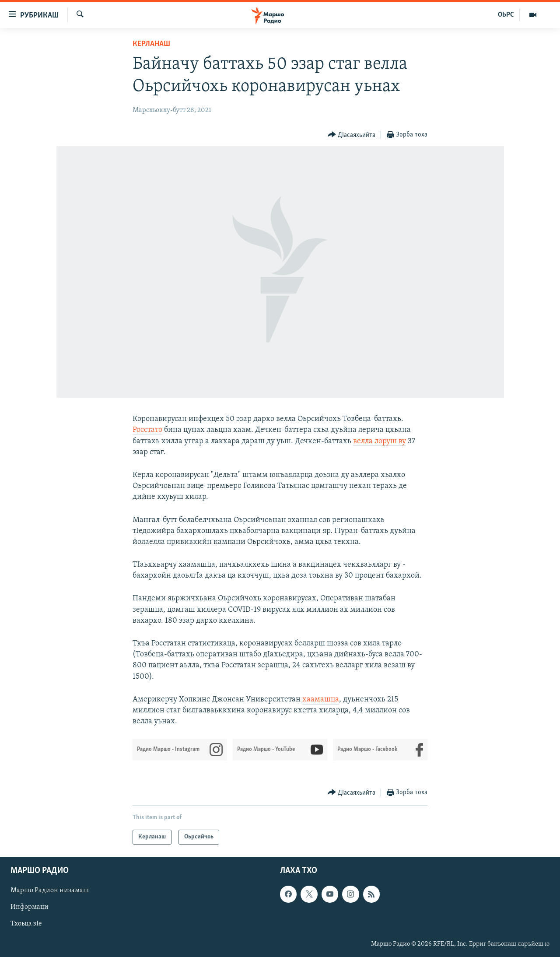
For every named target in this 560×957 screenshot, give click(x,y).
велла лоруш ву (380, 441)
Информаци (30, 908)
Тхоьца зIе (26, 924)
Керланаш (151, 44)
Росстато (147, 430)
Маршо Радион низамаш (50, 891)
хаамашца (321, 699)
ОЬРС (506, 15)
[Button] (352, 135)
